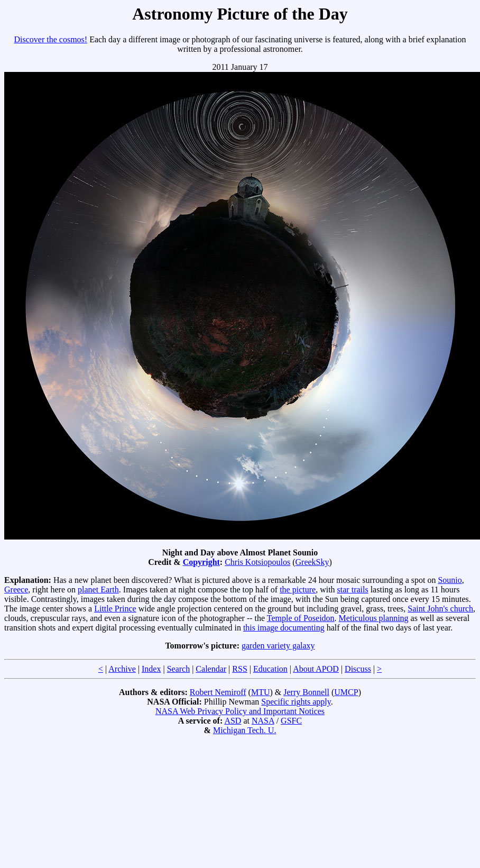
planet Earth (98, 590)
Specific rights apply (296, 702)
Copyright (201, 562)
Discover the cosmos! (51, 39)
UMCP (346, 692)
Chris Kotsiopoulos (257, 562)
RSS (239, 669)
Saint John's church (440, 609)
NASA (263, 721)
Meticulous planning (374, 618)
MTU (261, 692)
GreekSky (312, 562)
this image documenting (284, 628)
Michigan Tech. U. (244, 730)
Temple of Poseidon (301, 618)
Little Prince (115, 609)
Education (270, 669)
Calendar (211, 669)
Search (179, 669)
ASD (233, 721)
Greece (16, 590)
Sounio (450, 580)
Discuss (358, 669)
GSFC (291, 721)
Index (151, 669)
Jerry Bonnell (306, 692)
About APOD (316, 669)
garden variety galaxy (278, 646)
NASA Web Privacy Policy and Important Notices (240, 711)
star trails (353, 590)
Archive (122, 669)
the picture (298, 590)
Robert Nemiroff (218, 692)
